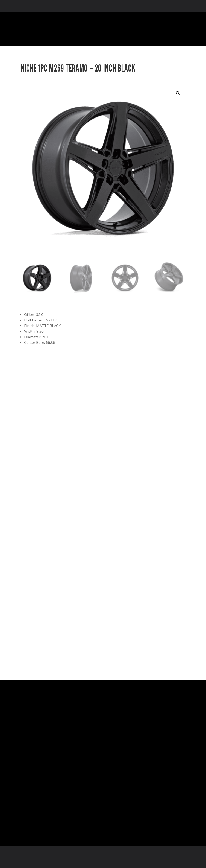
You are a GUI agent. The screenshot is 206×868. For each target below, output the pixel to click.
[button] (178, 93)
